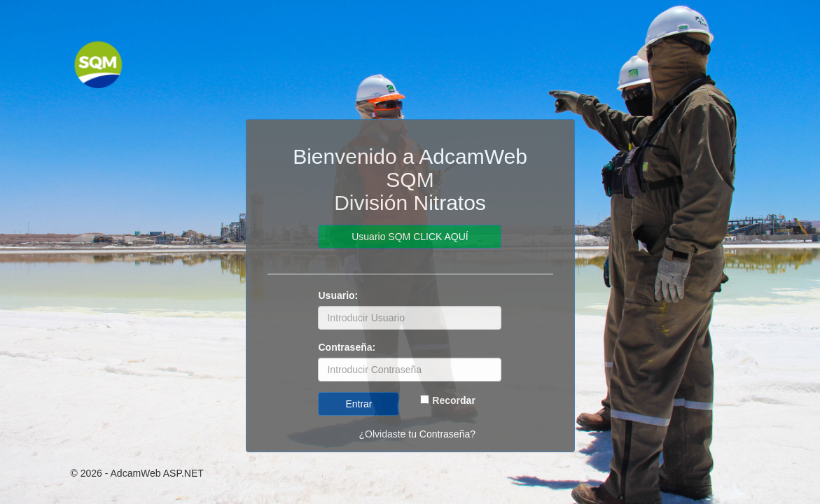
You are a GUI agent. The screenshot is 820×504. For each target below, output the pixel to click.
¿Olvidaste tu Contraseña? (417, 434)
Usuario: (338, 295)
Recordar (453, 400)
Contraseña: (347, 347)
